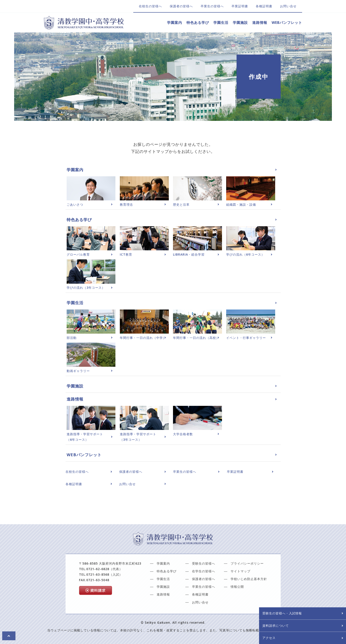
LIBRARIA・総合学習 (189, 254)
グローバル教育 (78, 254)
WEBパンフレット (287, 23)
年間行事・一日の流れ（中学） (143, 338)
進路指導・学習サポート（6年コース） (85, 437)
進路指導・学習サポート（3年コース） (138, 437)
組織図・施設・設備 (241, 204)
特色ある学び (198, 23)
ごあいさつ (75, 204)
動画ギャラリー (78, 371)
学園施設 (240, 23)
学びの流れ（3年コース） (86, 288)
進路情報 (260, 23)
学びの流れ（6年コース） (245, 254)
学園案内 (175, 23)
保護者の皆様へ (181, 6)
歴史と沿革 (181, 204)
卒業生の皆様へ (212, 6)
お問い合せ (288, 6)
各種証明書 (264, 6)
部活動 (72, 338)
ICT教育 (126, 254)
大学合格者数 (183, 434)
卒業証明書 (240, 6)
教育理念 (126, 204)
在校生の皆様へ (150, 6)
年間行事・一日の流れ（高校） (196, 338)
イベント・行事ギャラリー (246, 338)
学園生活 (221, 23)
